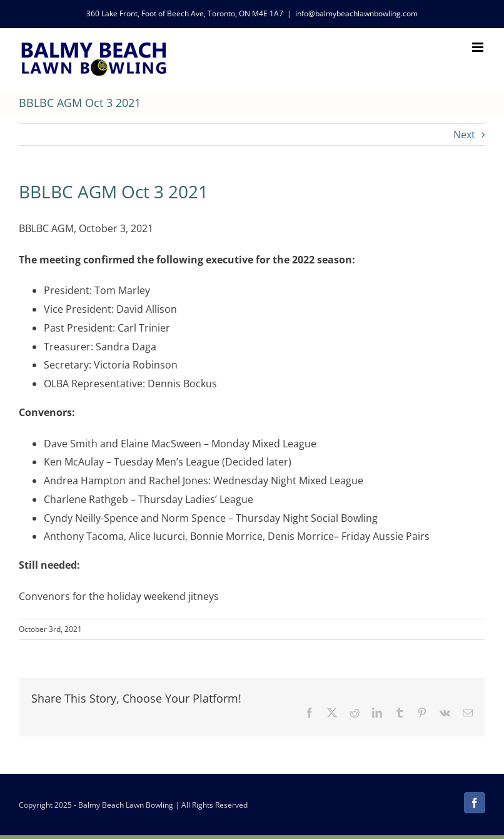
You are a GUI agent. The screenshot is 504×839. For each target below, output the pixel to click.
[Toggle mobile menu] (479, 47)
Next (464, 135)
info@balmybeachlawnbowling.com (356, 13)
